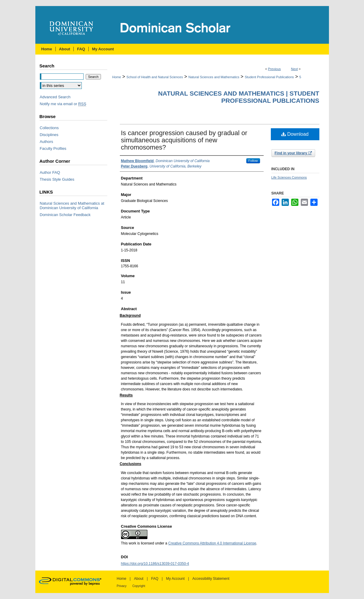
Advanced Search (55, 97)
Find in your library (293, 153)
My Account (175, 579)
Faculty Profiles (53, 148)
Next (294, 69)
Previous (275, 69)
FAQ (155, 579)
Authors (47, 142)
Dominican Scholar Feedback (65, 215)
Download (295, 134)
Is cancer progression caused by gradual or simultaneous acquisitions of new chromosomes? (184, 140)
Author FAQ (50, 172)
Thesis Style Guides (57, 179)
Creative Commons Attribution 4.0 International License (212, 543)
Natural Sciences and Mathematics (214, 77)
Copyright (139, 586)
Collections (49, 128)
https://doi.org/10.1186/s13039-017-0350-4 (155, 564)
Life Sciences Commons (289, 177)
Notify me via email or (63, 104)
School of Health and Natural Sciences (155, 77)
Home (117, 77)
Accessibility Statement (211, 579)
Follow (253, 161)
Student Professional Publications (269, 77)
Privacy (122, 586)
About (139, 579)
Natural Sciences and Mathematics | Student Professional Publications (239, 97)
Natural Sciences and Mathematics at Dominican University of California (72, 206)
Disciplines (49, 135)
